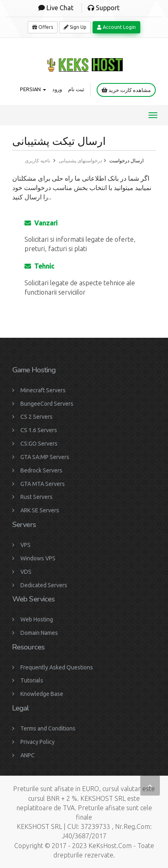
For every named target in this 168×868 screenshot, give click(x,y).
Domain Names (39, 633)
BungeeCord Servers (47, 404)
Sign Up (75, 27)
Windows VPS (38, 558)
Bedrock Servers (41, 470)
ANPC (28, 755)
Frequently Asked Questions (57, 667)
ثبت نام (76, 89)
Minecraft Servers (43, 390)
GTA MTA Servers (43, 484)
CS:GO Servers (39, 444)
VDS (26, 572)
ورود (57, 89)
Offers (43, 27)
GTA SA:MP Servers (45, 457)
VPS (25, 545)
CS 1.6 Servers (39, 430)
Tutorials (32, 680)
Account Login (116, 27)
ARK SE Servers (40, 510)
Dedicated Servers (44, 585)
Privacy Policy (38, 742)
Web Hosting (37, 619)
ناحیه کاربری (38, 161)
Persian (33, 89)
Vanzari (41, 223)
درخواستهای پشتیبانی (80, 161)
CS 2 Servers (36, 417)
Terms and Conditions (48, 728)
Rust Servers (36, 497)
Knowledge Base (42, 694)
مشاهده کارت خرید (126, 90)
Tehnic (39, 266)
